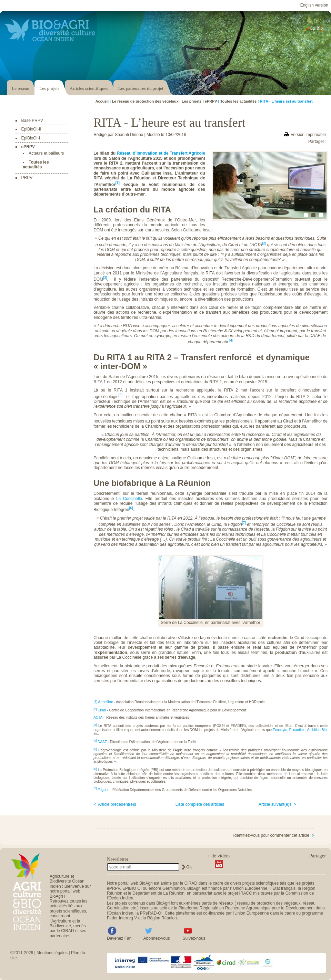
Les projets (49, 88)
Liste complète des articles (200, 804)
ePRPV (28, 147)
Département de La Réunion (158, 893)
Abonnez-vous (157, 938)
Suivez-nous (194, 938)
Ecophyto (280, 730)
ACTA (98, 717)
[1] (118, 183)
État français (284, 888)
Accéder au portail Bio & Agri (50, 30)
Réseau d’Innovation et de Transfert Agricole (161, 153)
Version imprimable (308, 135)
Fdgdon (103, 790)
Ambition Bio (317, 730)
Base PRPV (32, 121)
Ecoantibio (297, 730)
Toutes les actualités (36, 165)
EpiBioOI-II (31, 129)
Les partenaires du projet (141, 88)
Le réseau (21, 88)
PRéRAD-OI (151, 913)
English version (314, 5)
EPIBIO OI (132, 888)
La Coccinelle (129, 499)
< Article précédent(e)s (115, 804)
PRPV (27, 178)
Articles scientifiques (89, 88)
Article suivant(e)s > (277, 804)
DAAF (102, 742)
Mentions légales (52, 953)
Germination (174, 888)
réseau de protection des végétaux (269, 903)
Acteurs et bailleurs (46, 153)
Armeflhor (105, 702)
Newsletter (118, 859)
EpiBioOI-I (31, 138)
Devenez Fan (119, 938)
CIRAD (191, 883)
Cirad (102, 710)
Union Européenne (250, 888)
